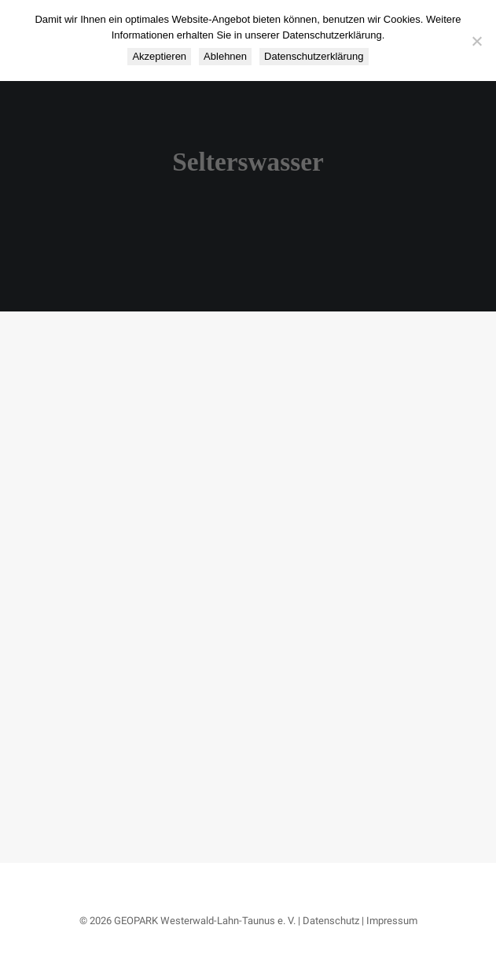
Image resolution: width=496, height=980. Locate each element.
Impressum (392, 921)
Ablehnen (225, 56)
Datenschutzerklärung (314, 56)
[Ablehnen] (476, 41)
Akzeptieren (159, 56)
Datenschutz (331, 921)
